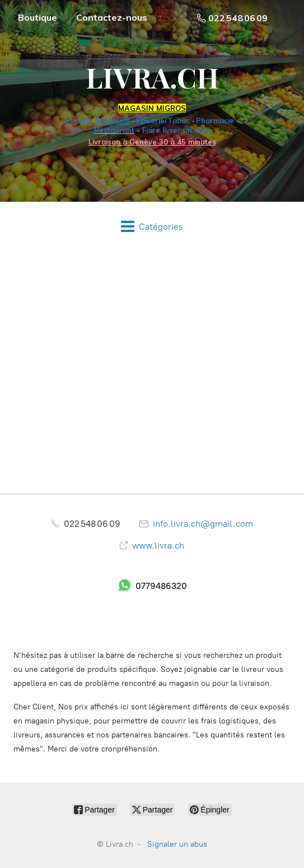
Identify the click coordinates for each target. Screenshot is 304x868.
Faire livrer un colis (176, 130)
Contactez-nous (112, 17)
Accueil (77, 120)
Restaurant (114, 130)
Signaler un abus (177, 844)
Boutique (38, 17)
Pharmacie (215, 120)
